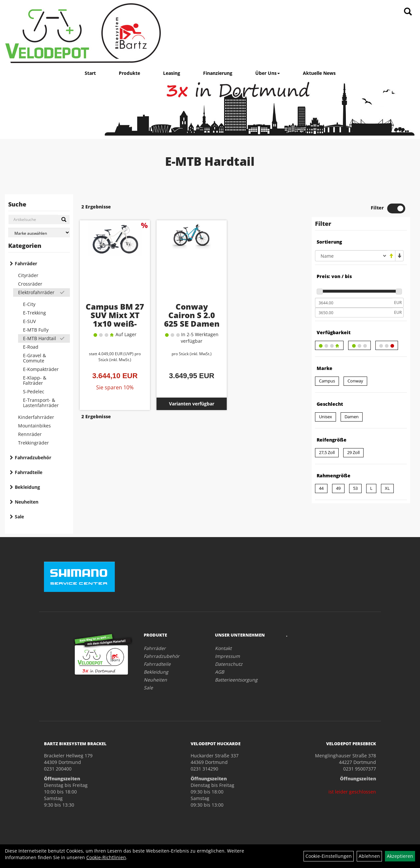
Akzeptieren (400, 856)
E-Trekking (34, 313)
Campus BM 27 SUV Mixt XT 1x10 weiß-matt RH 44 (115, 319)
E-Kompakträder (41, 369)
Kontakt (223, 648)
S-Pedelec (34, 391)
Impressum (227, 656)
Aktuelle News (319, 73)
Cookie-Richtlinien (106, 857)
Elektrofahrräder (36, 292)
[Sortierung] (351, 256)
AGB (220, 672)
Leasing (172, 73)
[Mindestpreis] (354, 303)
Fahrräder (26, 263)
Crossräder (30, 284)
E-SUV (29, 321)
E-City (29, 304)
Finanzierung (218, 73)
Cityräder (28, 275)
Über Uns (268, 73)
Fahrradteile (29, 472)
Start (90, 73)
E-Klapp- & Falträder (35, 380)
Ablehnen (369, 856)
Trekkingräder (33, 443)
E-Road (31, 347)
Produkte (129, 73)
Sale (19, 517)
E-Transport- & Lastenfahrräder (41, 403)
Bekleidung (27, 487)
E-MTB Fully (36, 330)
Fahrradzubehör (33, 457)
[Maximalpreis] (354, 313)
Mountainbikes (34, 426)
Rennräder (30, 434)
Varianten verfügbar (192, 404)
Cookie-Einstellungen (329, 856)
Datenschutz (229, 664)
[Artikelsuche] (408, 12)
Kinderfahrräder (36, 417)
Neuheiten (27, 502)
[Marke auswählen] (39, 233)
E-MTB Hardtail (40, 338)
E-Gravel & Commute (34, 358)
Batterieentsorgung (236, 680)
